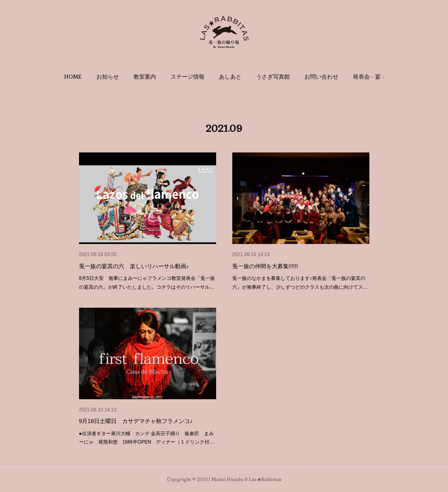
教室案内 (145, 77)
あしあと (230, 77)
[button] (73, 77)
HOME (73, 77)
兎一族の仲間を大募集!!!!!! (265, 266)
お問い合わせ (321, 77)
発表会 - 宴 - (369, 77)
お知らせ (108, 77)
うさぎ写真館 (273, 77)
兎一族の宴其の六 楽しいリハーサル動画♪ (134, 266)
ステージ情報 (188, 77)
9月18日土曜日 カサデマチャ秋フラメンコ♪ (136, 421)
